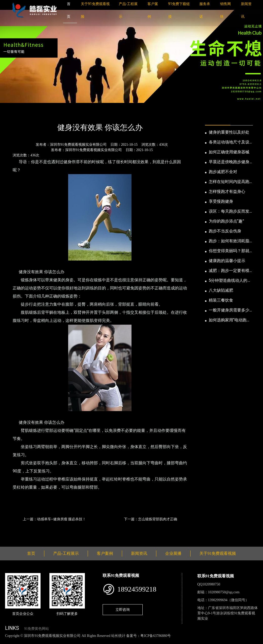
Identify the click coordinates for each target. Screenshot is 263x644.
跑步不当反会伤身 (225, 231)
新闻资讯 (31, 114)
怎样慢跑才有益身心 (227, 191)
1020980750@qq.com (224, 592)
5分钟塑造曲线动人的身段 (230, 281)
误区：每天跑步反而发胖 (229, 212)
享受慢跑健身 (221, 201)
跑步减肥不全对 (223, 172)
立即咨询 (123, 610)
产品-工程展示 (66, 553)
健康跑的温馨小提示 (227, 261)
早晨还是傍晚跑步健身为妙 (229, 162)
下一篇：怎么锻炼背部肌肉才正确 (151, 519)
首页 (14, 114)
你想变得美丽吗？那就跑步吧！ (229, 251)
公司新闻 (52, 114)
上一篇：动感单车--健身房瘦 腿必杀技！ (54, 519)
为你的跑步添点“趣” (226, 221)
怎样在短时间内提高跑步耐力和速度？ (229, 182)
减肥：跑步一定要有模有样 (229, 271)
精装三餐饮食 (221, 300)
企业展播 (173, 553)
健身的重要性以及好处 (229, 132)
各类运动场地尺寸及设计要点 (229, 142)
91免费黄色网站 (36, 629)
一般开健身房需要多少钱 (229, 310)
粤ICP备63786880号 (156, 636)
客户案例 (105, 553)
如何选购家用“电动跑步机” (230, 320)
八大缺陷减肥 (221, 290)
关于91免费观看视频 (218, 553)
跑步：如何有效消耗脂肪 (229, 241)
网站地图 (8, 641)
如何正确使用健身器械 (229, 152)
